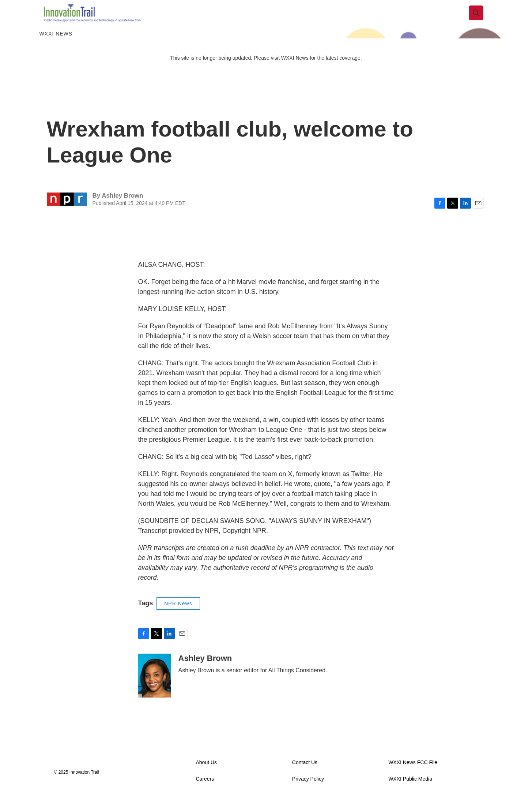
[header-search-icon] (481, 19)
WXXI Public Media (410, 792)
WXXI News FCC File (413, 775)
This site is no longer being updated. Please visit (226, 71)
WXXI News (56, 47)
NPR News (178, 616)
